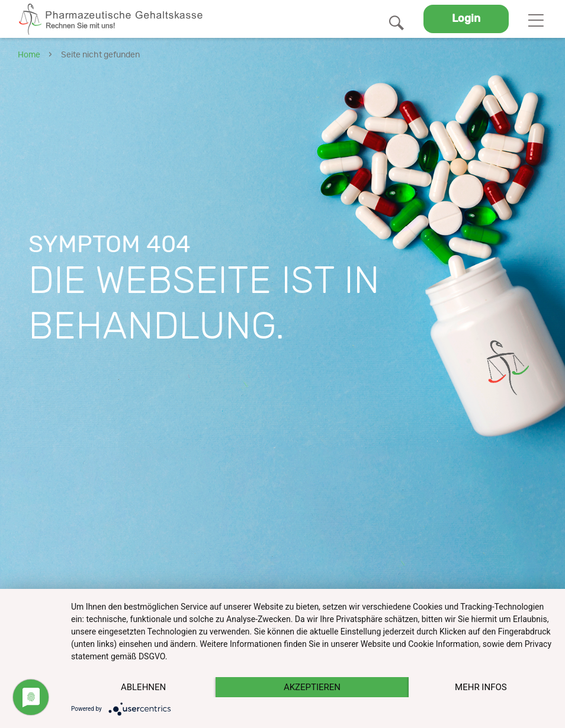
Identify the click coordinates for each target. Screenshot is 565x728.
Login (466, 19)
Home (29, 55)
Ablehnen (143, 687)
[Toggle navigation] (536, 19)
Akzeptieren (312, 687)
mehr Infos (481, 687)
